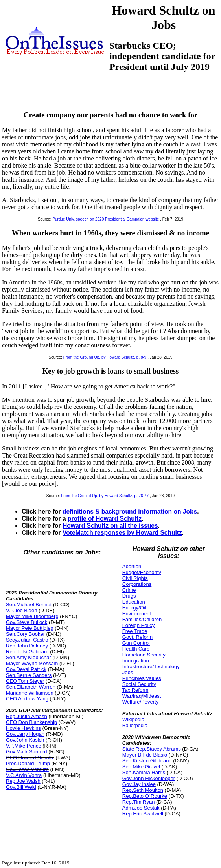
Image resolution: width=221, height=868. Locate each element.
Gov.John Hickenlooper (149, 778)
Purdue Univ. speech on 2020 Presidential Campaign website (106, 219)
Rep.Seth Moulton (143, 790)
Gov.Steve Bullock (27, 622)
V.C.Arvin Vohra (24, 775)
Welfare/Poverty (140, 702)
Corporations (137, 584)
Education (134, 602)
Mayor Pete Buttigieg (30, 628)
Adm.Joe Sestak (141, 808)
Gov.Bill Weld (21, 787)
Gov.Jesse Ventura (27, 769)
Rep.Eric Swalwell (143, 814)
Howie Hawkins (23, 728)
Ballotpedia (135, 725)
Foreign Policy (138, 625)
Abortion (132, 566)
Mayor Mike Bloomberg (32, 616)
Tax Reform (135, 690)
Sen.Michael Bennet (29, 604)
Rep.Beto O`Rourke (145, 796)
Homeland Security (144, 655)
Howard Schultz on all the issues (110, 526)
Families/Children (142, 619)
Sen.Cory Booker (25, 634)
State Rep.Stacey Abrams (152, 749)
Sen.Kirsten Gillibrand (147, 761)
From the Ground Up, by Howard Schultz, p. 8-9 (105, 357)
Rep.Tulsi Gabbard (27, 652)
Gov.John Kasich (25, 740)
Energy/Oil (134, 608)
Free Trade (135, 631)
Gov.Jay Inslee (139, 784)
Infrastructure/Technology (151, 666)
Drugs (129, 596)
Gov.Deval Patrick (26, 669)
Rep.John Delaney (27, 646)
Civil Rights (135, 578)
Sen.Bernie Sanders (29, 675)
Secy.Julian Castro (27, 640)
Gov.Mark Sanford (27, 752)
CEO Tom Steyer (25, 681)
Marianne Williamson (30, 693)
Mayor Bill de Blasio (145, 755)
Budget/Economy (142, 572)
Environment (137, 614)
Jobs (128, 672)
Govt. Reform (137, 637)
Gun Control (136, 643)
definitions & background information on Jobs (130, 511)
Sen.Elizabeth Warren (31, 687)
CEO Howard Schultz (30, 758)
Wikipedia (133, 719)
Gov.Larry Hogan (25, 734)
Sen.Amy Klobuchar (29, 657)
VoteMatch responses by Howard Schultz (122, 533)
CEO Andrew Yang (27, 699)
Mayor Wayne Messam (32, 663)
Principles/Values (142, 678)
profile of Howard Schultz (105, 519)
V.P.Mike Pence (24, 746)
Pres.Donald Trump (28, 763)
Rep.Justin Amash (27, 716)
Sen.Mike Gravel (141, 767)
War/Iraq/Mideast (142, 696)
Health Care (136, 649)
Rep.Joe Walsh (23, 781)
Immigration (136, 661)
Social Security (139, 684)
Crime (129, 590)
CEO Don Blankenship (31, 722)
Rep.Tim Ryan (139, 802)
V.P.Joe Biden (22, 610)
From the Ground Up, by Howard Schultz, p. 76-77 (105, 496)
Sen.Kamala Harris (144, 772)
